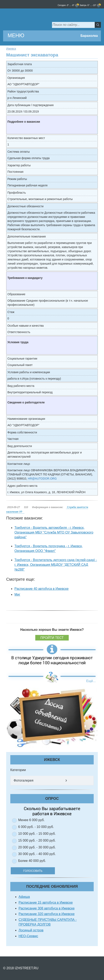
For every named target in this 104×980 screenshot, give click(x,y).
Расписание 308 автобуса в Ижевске (47, 908)
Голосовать (38, 871)
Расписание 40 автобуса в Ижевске (41, 589)
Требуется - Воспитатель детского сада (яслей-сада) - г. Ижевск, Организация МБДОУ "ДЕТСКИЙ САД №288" (56, 565)
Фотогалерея (24, 780)
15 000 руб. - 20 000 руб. (37, 840)
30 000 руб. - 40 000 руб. (37, 854)
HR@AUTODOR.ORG (42, 479)
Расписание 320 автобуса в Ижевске (47, 914)
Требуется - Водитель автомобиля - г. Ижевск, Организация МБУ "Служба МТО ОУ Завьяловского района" (54, 532)
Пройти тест (52, 638)
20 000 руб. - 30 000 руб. (37, 847)
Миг (17, 594)
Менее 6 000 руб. (31, 820)
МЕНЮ (16, 35)
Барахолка (89, 36)
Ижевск (11, 49)
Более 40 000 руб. (32, 861)
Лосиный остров (31, 930)
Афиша (24, 897)
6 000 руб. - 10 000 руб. (36, 827)
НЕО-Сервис (28, 936)
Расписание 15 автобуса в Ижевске (46, 903)
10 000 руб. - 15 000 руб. (37, 834)
